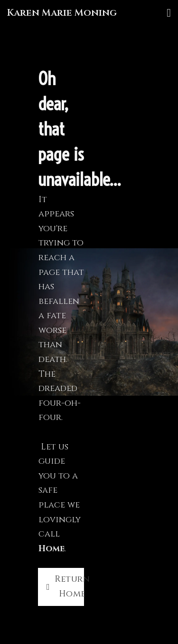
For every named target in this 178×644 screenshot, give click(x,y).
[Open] (169, 13)
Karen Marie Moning (62, 13)
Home (52, 549)
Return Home (65, 586)
